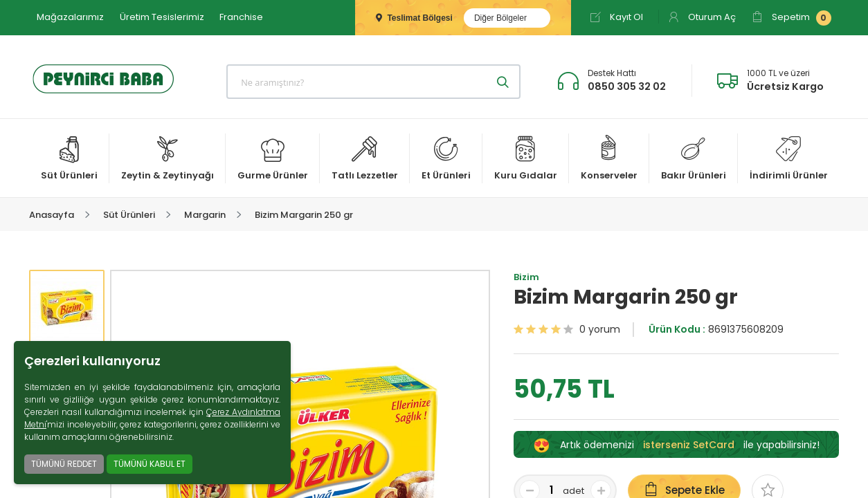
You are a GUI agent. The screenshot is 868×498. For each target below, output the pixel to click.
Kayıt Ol (616, 17)
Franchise (241, 17)
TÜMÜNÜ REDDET (64, 464)
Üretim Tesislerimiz (162, 17)
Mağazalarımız (70, 17)
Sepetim (792, 18)
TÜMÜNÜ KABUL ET (150, 464)
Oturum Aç (702, 17)
